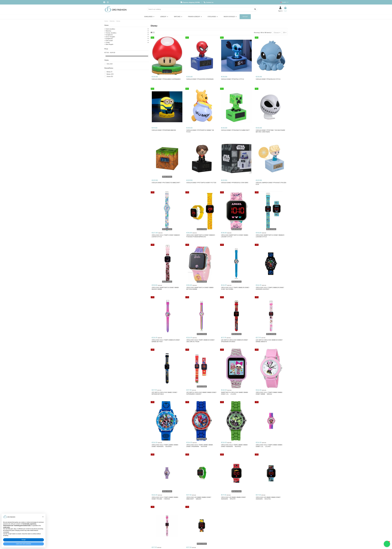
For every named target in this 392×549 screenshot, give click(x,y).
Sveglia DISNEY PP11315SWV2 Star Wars (235, 183)
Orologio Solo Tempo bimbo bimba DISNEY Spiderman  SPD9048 (200, 446)
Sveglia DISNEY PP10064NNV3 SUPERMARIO (166, 79)
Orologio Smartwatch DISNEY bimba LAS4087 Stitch (235, 236)
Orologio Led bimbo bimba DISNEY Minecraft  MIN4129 (199, 498)
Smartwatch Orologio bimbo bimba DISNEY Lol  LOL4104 (235, 393)
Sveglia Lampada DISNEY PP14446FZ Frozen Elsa (271, 183)
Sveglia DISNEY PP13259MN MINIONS (164, 130)
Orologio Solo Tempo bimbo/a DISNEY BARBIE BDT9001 (166, 341)
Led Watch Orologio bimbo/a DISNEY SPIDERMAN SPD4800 (235, 341)
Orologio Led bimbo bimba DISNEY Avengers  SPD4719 (233, 498)
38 (285, 33)
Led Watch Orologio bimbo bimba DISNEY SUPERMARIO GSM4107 (201, 393)
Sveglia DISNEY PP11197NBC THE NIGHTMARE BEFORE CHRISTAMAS (270, 131)
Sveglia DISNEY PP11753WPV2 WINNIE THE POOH (200, 131)
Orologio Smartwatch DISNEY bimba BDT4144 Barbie (200, 288)
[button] (43, 517)
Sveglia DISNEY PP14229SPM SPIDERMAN (200, 79)
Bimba (110, 72)
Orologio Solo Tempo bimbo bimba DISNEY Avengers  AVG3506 (165, 446)
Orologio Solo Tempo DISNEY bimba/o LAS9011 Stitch (166, 236)
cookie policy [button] (6, 527)
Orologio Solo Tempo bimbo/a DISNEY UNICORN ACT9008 (201, 341)
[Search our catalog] (255, 9)
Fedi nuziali (109, 41)
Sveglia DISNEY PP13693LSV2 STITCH (268, 79)
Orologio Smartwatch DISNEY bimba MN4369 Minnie (165, 288)
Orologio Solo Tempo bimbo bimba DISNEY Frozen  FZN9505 (165, 498)
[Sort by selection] (277, 33)
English (284, 2)
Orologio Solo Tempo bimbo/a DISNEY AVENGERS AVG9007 (270, 288)
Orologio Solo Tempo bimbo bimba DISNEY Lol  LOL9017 (269, 446)
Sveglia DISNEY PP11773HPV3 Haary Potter (201, 183)
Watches (108, 31)
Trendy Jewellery (111, 33)
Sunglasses (109, 35)
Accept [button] (24, 540)
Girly (110, 64)
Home (106, 25)
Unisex (110, 77)
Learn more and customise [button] (24, 544)
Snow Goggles (110, 37)
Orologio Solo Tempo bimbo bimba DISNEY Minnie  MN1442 (269, 393)
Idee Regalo (109, 44)
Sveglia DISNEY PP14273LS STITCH (233, 79)
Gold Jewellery (110, 29)
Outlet (108, 42)
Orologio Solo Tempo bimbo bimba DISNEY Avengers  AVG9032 (234, 446)
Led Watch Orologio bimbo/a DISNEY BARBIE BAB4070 (269, 341)
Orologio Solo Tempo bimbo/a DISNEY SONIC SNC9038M (235, 288)
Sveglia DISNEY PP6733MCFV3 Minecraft (166, 183)
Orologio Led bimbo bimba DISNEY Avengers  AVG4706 (268, 498)
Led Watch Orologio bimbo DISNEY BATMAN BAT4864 (164, 393)
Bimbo (110, 74)
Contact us (209, 2)
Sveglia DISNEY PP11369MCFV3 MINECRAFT (235, 130)
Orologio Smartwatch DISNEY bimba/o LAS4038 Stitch (270, 236)
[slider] (105, 56)
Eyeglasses (109, 39)
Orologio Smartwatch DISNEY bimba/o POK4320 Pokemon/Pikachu (201, 236)
